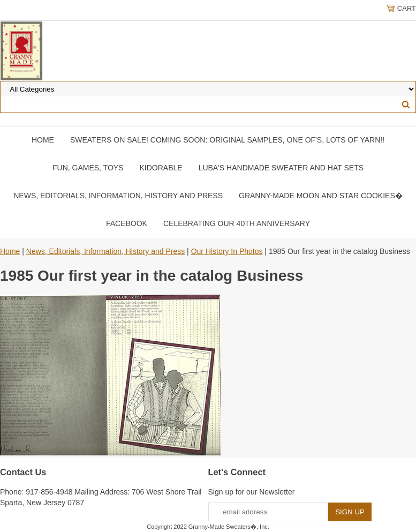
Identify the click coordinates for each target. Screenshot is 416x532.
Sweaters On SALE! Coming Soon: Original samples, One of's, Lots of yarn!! (227, 140)
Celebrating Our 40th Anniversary (237, 223)
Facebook (127, 223)
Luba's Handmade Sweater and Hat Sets (281, 168)
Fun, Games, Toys (88, 168)
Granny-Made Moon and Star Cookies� (321, 196)
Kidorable (161, 168)
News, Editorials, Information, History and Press (118, 196)
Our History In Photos (227, 251)
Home (43, 140)
